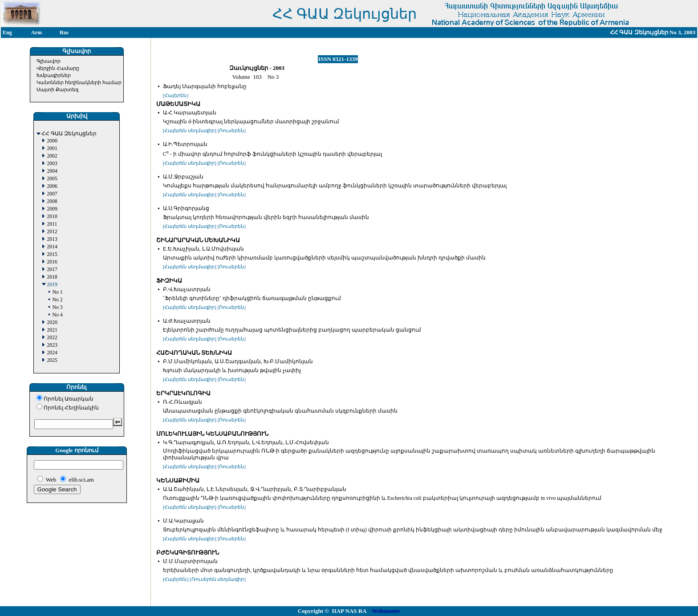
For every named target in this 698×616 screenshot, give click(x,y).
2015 (52, 254)
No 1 (57, 292)
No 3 (57, 307)
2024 (52, 353)
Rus (64, 32)
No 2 (57, 300)
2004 (52, 171)
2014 (52, 247)
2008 (52, 201)
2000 (52, 141)
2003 (52, 164)
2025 (52, 360)
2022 (52, 338)
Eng (7, 32)
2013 (52, 239)
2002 (52, 156)
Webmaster (386, 611)
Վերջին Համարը (58, 68)
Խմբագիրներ (54, 75)
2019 (52, 285)
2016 (52, 262)
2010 (52, 217)
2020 (52, 322)
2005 (52, 179)
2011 (52, 224)
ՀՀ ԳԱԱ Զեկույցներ (69, 134)
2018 (52, 277)
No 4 (57, 315)
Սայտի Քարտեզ (57, 89)
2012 (52, 232)
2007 (52, 194)
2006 (52, 186)
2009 (52, 209)
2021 (52, 330)
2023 (52, 345)
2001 (52, 148)
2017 (52, 269)
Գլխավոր (49, 61)
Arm (37, 32)
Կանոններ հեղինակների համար (79, 82)
